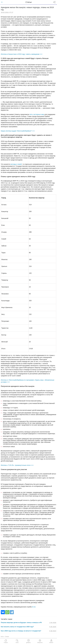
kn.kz (34, 607)
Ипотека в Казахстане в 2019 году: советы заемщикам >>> (22, 54)
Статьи (7, 637)
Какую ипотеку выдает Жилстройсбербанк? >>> (18, 131)
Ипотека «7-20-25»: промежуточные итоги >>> (17, 465)
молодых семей (16, 164)
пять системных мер (37, 114)
